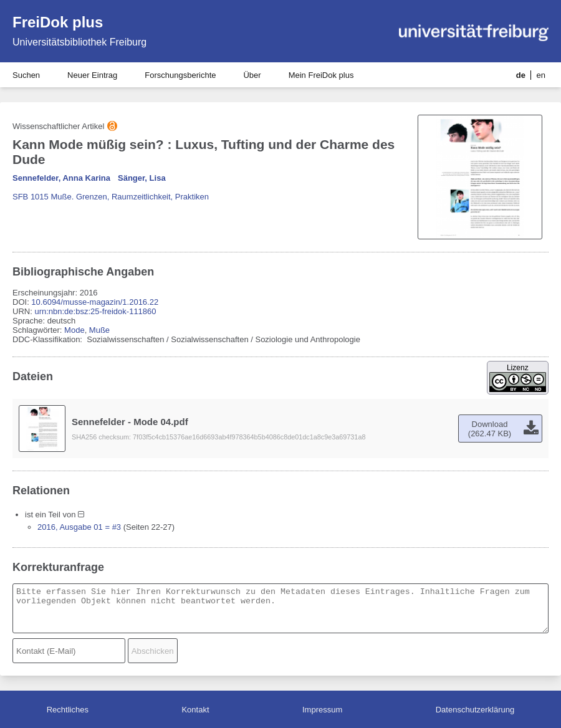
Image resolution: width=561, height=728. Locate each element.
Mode (74, 330)
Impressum (322, 710)
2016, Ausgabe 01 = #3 (79, 527)
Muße (99, 330)
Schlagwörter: (38, 330)
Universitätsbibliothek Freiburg (79, 42)
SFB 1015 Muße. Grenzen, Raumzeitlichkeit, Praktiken (111, 197)
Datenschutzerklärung (475, 710)
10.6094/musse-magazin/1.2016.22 (95, 302)
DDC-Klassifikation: (49, 339)
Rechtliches (68, 710)
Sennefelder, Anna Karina (61, 178)
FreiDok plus (58, 22)
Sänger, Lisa (142, 178)
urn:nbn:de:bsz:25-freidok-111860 (95, 311)
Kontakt (195, 710)
